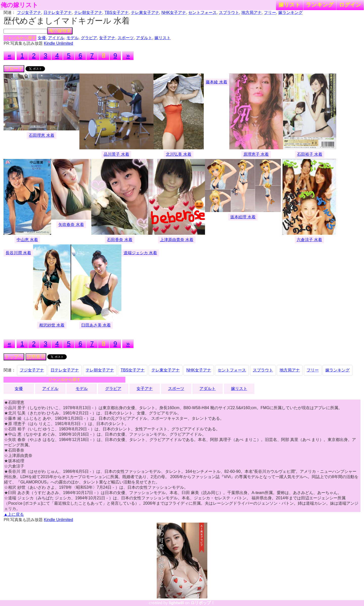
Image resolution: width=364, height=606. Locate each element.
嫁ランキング (290, 13)
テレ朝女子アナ (88, 13)
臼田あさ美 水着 (96, 325)
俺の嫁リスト (19, 5)
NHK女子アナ (174, 13)
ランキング (320, 5)
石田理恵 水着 (41, 135)
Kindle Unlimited (59, 43)
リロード (14, 69)
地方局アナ (252, 13)
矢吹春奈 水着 (71, 225)
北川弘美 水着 (178, 154)
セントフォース (202, 13)
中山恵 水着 (27, 240)
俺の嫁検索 (60, 31)
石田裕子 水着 (310, 154)
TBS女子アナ (117, 13)
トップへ (14, 357)
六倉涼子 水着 (309, 240)
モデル (73, 38)
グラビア (89, 38)
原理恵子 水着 (256, 154)
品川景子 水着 (116, 154)
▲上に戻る (14, 514)
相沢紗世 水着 (52, 325)
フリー (270, 13)
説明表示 (36, 357)
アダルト (144, 38)
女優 (42, 38)
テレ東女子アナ (145, 13)
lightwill (176, 603)
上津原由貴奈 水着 (177, 240)
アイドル (56, 38)
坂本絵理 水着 (243, 217)
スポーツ (126, 38)
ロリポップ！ (203, 603)
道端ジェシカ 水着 (140, 253)
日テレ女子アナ (58, 13)
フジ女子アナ (29, 13)
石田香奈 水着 (120, 240)
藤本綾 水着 (216, 82)
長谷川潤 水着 (18, 253)
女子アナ (107, 38)
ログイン (350, 5)
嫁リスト (290, 5)
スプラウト (229, 13)
